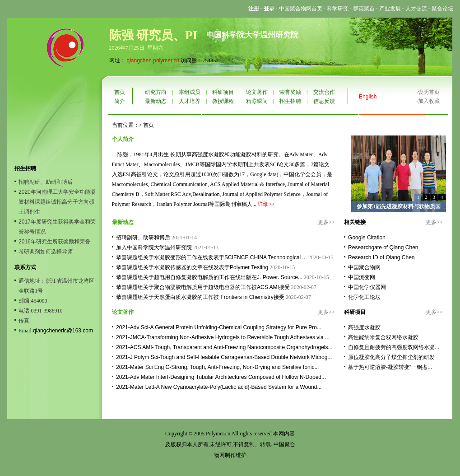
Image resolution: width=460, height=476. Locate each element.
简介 (120, 101)
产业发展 (390, 9)
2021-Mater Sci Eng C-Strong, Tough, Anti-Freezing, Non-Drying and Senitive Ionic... (217, 367)
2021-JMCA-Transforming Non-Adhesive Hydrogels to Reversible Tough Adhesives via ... (223, 337)
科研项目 (223, 92)
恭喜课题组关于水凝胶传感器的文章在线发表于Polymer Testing (192, 267)
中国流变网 (362, 277)
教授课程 (223, 101)
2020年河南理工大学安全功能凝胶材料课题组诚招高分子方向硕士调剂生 (57, 202)
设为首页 (429, 92)
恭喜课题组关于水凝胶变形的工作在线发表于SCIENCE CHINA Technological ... (211, 257)
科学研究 (338, 9)
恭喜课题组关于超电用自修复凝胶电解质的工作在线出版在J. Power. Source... (209, 277)
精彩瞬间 (257, 101)
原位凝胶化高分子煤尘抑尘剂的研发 (391, 357)
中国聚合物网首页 (301, 9)
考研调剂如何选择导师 (46, 252)
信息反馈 (324, 101)
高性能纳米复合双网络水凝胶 (383, 337)
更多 (323, 222)
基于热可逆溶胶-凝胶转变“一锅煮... (390, 367)
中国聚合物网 (364, 267)
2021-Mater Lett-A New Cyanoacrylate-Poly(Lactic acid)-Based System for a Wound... (219, 387)
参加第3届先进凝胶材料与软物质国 (399, 206)
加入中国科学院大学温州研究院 (154, 247)
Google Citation (367, 238)
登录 (269, 9)
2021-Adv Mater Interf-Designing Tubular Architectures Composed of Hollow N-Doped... (221, 377)
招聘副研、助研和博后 (46, 182)
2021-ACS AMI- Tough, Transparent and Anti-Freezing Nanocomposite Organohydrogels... (224, 347)
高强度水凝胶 (364, 327)
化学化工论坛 (364, 297)
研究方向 (156, 92)
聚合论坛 (442, 9)
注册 (254, 9)
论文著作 (257, 92)
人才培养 (190, 101)
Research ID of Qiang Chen (381, 257)
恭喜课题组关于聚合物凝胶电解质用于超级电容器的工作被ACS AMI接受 (203, 287)
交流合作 (324, 92)
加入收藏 (429, 101)
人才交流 (416, 9)
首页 (120, 92)
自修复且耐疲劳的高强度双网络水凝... (394, 347)
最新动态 (156, 101)
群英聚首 (364, 9)
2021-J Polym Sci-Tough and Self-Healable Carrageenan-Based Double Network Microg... (224, 357)
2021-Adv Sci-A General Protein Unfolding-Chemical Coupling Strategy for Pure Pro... (219, 327)
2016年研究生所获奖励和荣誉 (54, 242)
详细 (263, 204)
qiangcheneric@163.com (63, 331)
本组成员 (190, 92)
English (368, 97)
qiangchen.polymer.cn (153, 61)
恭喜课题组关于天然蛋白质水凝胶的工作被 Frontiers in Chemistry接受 (200, 297)
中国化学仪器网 (367, 287)
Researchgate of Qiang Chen (383, 247)
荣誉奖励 (290, 92)
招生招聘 (290, 101)
